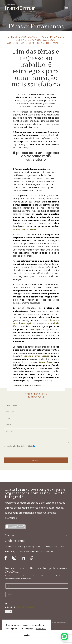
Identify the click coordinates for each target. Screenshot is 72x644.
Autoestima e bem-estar (26, 43)
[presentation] (23, 452)
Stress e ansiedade (22, 37)
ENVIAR (9, 612)
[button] (65, 637)
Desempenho (55, 43)
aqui (51, 381)
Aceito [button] (27, 635)
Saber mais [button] (41, 629)
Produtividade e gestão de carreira (40, 38)
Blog (52, 40)
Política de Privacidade (25, 607)
